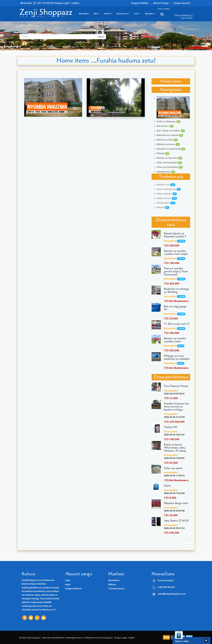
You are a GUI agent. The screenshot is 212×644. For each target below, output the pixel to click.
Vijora (167, 486)
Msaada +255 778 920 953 (38, 3)
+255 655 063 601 (166, 587)
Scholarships (166, 203)
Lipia (68, 580)
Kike (96, 14)
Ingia (68, 584)
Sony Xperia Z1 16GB (176, 521)
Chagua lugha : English (67, 3)
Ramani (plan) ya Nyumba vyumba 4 (175, 235)
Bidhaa (112, 584)
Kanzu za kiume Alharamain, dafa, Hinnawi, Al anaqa (175, 448)
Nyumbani (84, 14)
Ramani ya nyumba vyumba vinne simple (176, 253)
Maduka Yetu (166, 185)
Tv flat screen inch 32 (177, 324)
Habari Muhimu (167, 194)
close (206, 641)
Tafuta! (101, 37)
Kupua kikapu (187, 18)
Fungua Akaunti (182, 3)
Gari (137, 14)
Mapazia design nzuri (176, 503)
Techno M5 (171, 427)
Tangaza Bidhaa (139, 3)
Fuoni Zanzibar (166, 580)
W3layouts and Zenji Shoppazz (99, 638)
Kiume (108, 14)
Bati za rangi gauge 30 (175, 308)
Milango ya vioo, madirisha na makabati (177, 357)
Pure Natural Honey (176, 386)
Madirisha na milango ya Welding (176, 291)
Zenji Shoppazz (46, 12)
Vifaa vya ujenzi (173, 468)
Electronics (123, 14)
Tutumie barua (116, 589)
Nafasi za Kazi (167, 198)
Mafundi (163, 207)
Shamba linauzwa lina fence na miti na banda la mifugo (176, 407)
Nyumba (150, 14)
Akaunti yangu (161, 3)
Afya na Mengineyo (169, 189)
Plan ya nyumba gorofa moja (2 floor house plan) (176, 271)
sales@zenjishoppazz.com (172, 594)
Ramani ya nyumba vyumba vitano (175, 340)
